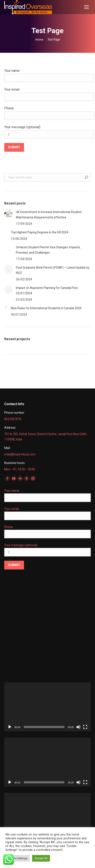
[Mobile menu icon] (86, 7)
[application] (47, 707)
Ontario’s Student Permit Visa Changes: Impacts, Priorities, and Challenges (48, 250)
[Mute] (78, 727)
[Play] (10, 727)
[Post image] (9, 214)
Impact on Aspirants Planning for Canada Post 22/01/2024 (47, 291)
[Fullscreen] (85, 727)
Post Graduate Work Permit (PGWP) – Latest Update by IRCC (53, 270)
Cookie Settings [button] (18, 858)
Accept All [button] (41, 858)
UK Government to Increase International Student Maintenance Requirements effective (49, 215)
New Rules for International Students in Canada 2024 (46, 308)
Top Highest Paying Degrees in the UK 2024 (40, 232)
